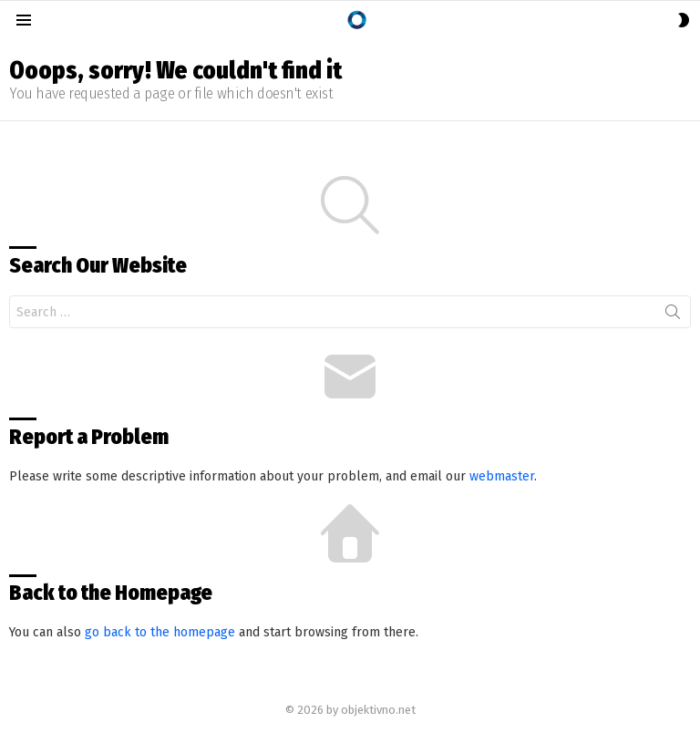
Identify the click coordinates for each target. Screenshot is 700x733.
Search (673, 315)
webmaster (502, 476)
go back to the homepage (160, 632)
